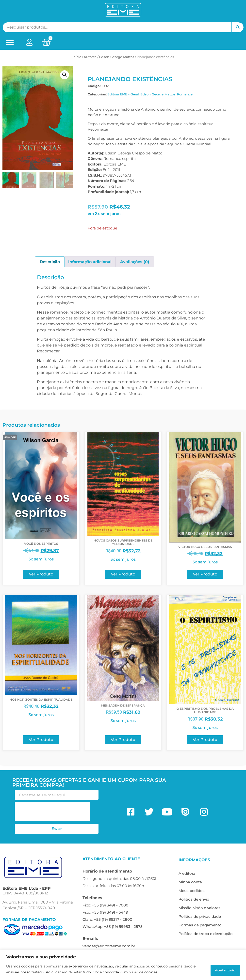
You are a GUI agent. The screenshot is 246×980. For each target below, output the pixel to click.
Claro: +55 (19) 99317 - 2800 (107, 919)
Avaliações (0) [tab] (135, 262)
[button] (10, 42)
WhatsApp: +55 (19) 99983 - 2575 (113, 927)
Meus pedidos (192, 891)
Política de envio (194, 899)
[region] (123, 965)
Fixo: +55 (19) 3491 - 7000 (105, 905)
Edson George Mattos (117, 57)
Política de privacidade (200, 916)
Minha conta (190, 882)
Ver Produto (41, 574)
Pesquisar (238, 27)
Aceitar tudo (222, 970)
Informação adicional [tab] (90, 262)
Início (77, 57)
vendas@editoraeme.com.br (109, 946)
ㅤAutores (90, 57)
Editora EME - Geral (123, 94)
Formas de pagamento (200, 925)
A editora (187, 873)
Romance (185, 94)
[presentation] (52, 812)
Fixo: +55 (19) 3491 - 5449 (105, 912)
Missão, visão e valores (199, 908)
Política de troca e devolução (206, 934)
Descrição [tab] (50, 262)
